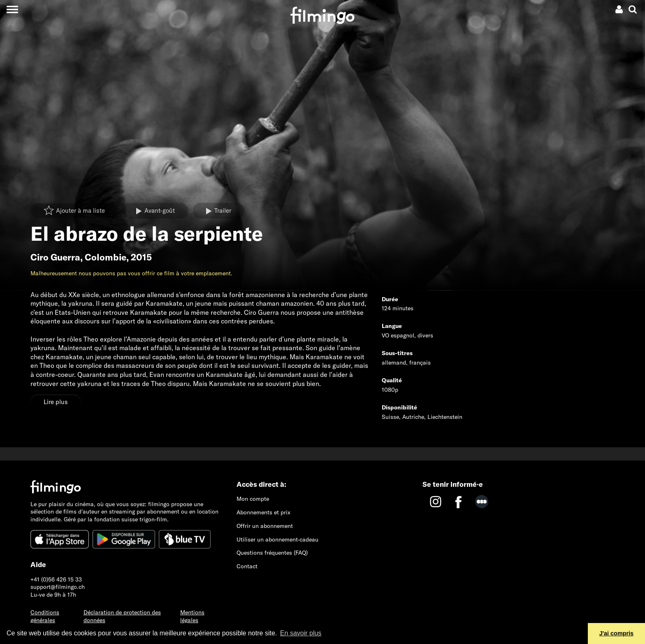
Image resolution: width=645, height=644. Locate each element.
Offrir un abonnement (265, 526)
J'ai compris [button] (616, 633)
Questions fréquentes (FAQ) (272, 553)
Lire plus (56, 402)
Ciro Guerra (55, 257)
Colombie (106, 257)
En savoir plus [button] (301, 633)
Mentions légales (192, 616)
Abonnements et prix (263, 512)
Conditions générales (45, 616)
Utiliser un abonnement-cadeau (277, 539)
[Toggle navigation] (12, 9)
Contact (247, 566)
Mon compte (253, 499)
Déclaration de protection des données (122, 616)
